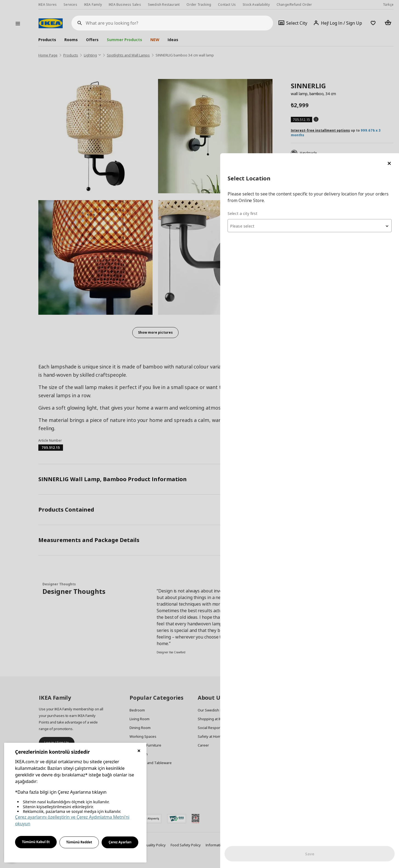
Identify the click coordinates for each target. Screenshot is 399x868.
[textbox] (333, 73)
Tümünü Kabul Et (36, 842)
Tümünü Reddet (79, 842)
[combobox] (333, 72)
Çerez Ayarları (120, 842)
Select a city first (290, 60)
